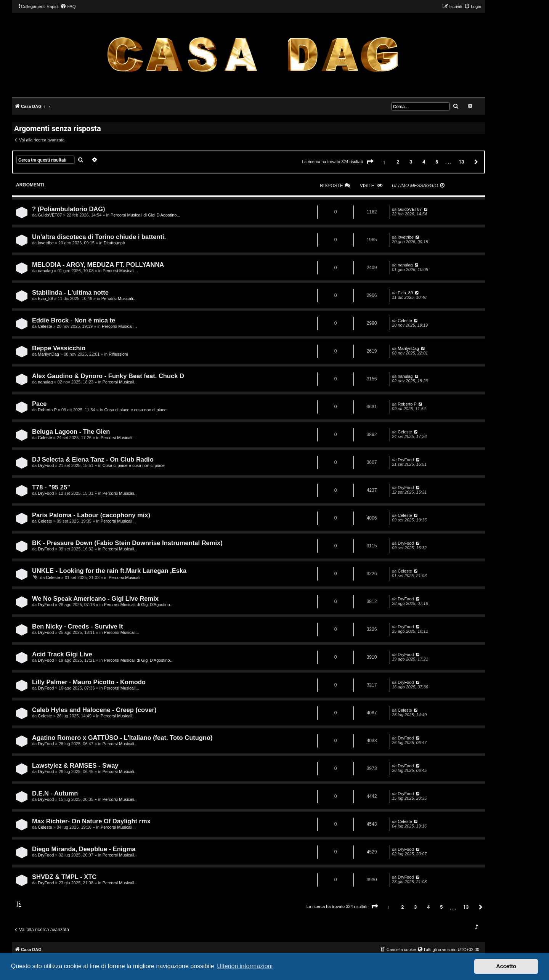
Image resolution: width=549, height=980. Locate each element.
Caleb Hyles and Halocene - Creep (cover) (94, 710)
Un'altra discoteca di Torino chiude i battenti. (99, 237)
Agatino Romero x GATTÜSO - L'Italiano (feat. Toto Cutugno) (122, 738)
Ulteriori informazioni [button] (245, 966)
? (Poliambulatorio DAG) (69, 209)
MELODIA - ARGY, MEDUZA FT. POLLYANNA (98, 265)
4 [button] (424, 162)
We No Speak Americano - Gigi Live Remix (95, 598)
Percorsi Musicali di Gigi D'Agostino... (145, 215)
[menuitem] (68, 6)
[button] (370, 162)
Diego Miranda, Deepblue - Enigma (84, 849)
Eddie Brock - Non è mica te (74, 320)
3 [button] (411, 162)
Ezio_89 (45, 298)
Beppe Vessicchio (59, 348)
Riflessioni (118, 354)
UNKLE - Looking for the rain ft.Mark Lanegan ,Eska (109, 571)
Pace (39, 404)
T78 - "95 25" (51, 487)
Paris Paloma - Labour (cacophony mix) (91, 515)
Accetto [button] (506, 966)
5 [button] (437, 162)
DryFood (46, 465)
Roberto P (47, 410)
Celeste (45, 326)
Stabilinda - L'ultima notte (70, 292)
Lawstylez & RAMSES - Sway (75, 765)
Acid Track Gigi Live (62, 654)
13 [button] (461, 162)
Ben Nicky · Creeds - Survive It (77, 626)
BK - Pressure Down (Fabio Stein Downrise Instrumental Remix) (127, 543)
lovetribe (46, 243)
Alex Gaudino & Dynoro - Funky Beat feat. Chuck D (108, 376)
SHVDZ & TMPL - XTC (64, 877)
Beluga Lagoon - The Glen (71, 431)
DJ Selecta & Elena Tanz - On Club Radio (93, 459)
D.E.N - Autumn (55, 793)
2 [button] (398, 162)
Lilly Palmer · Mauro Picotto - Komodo (89, 682)
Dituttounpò (114, 243)
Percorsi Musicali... (120, 271)
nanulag (45, 271)
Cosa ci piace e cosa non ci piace (136, 410)
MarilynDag (48, 354)
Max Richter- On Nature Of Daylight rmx (91, 821)
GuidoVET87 (50, 215)
